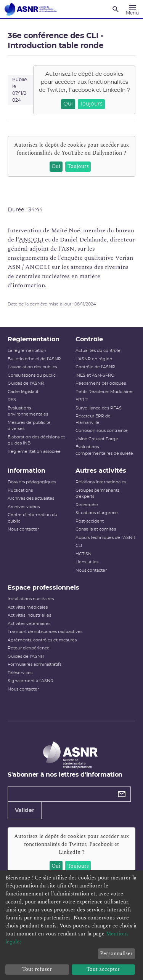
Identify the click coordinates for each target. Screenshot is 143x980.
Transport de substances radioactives (45, 632)
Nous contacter (23, 529)
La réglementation (27, 351)
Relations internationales (101, 482)
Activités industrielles (29, 615)
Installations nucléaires (31, 599)
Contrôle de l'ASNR (95, 367)
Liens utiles (87, 562)
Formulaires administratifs (35, 664)
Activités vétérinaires (29, 624)
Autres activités (101, 471)
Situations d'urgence (97, 513)
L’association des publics (32, 367)
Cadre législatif (23, 392)
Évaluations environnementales (28, 411)
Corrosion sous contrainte (102, 431)
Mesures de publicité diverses (29, 426)
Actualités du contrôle (98, 351)
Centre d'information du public (32, 518)
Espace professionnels (43, 588)
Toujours (91, 104)
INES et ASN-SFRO (95, 375)
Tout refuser (37, 969)
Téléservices (20, 673)
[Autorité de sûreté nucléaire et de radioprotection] (31, 9)
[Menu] (132, 9)
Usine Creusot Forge (97, 439)
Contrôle (89, 339)
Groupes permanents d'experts (97, 494)
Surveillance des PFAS (99, 408)
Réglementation (34, 339)
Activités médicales (28, 607)
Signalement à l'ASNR (31, 681)
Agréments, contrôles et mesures (42, 640)
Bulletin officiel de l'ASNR (34, 359)
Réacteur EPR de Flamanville (93, 419)
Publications (20, 490)
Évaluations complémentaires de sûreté (104, 450)
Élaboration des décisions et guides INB (36, 440)
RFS (12, 400)
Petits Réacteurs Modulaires (104, 392)
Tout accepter (103, 969)
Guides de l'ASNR (26, 383)
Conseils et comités (96, 529)
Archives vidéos (24, 507)
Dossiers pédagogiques (32, 482)
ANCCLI (31, 240)
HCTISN (84, 554)
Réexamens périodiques (101, 383)
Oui (68, 104)
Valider (25, 811)
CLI (79, 546)
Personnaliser (116, 954)
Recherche (87, 505)
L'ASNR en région (94, 359)
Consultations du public (32, 375)
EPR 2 (82, 400)
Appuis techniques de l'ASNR (105, 538)
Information (27, 471)
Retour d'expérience (29, 648)
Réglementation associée (34, 452)
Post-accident (90, 521)
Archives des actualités (31, 498)
